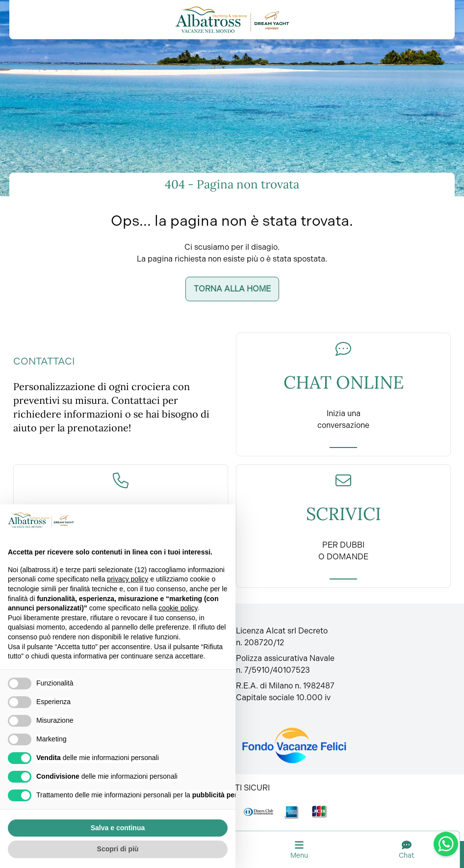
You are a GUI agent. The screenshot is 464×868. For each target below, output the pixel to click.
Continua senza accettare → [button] (179, 520)
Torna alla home (232, 289)
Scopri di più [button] (118, 849)
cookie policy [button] (178, 608)
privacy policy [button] (128, 579)
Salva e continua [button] (118, 828)
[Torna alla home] (232, 20)
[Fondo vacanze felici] (294, 746)
